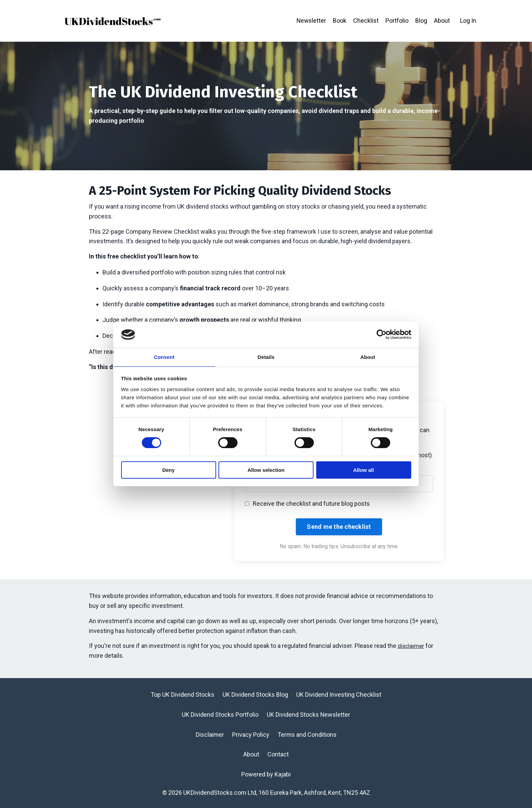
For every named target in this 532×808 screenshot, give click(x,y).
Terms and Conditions (307, 735)
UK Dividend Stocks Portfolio (220, 715)
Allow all (364, 470)
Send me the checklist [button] (339, 527)
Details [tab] (266, 357)
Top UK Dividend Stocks (183, 695)
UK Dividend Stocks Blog (255, 695)
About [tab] (368, 357)
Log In (468, 21)
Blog (421, 21)
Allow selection (266, 470)
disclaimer (412, 646)
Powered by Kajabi (266, 775)
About (442, 21)
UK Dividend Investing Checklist (339, 695)
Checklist (366, 21)
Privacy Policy (251, 735)
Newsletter (311, 21)
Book (340, 21)
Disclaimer (210, 735)
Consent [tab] (164, 357)
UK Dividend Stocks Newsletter (309, 715)
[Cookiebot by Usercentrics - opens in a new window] (382, 334)
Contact (278, 755)
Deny (168, 470)
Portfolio (397, 21)
